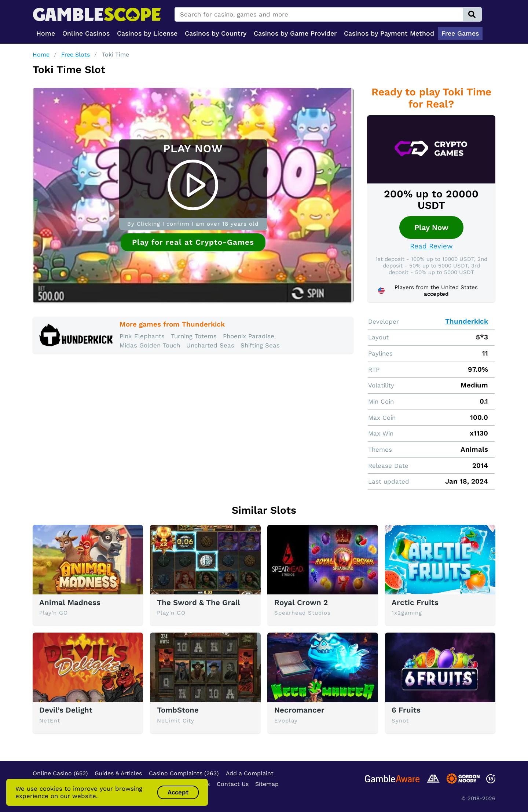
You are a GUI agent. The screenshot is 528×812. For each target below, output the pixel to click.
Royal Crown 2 (301, 602)
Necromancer (299, 710)
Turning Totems (194, 336)
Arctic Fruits (415, 602)
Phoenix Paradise (249, 336)
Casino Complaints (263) (184, 773)
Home (41, 54)
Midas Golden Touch (150, 345)
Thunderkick (467, 321)
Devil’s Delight (66, 710)
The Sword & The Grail (199, 602)
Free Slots (76, 54)
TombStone (178, 710)
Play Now (431, 227)
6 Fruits (406, 710)
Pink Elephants (142, 336)
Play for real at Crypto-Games (193, 242)
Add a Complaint (250, 773)
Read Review (431, 246)
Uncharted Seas (210, 345)
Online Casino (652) (60, 773)
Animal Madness (70, 602)
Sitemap (267, 784)
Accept (178, 792)
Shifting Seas (260, 345)
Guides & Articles (118, 773)
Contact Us (233, 784)
